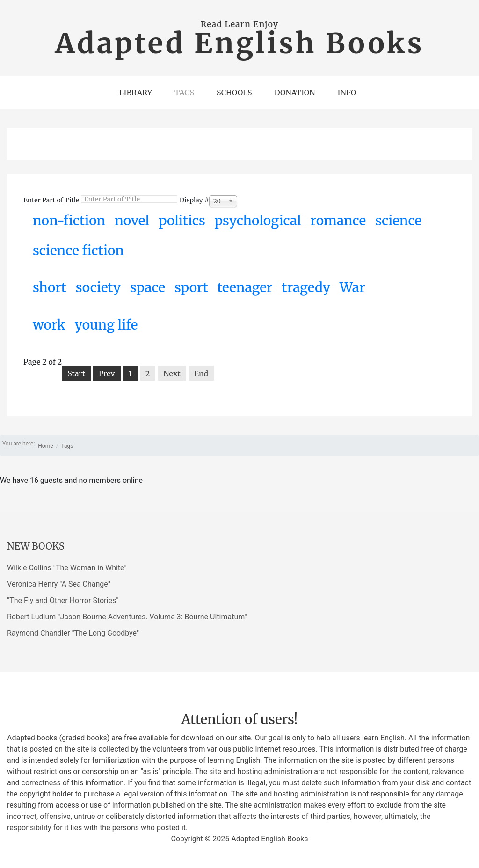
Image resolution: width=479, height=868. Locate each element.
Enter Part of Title (52, 200)
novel (132, 221)
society (98, 287)
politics (182, 221)
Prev (107, 373)
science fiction (78, 251)
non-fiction (69, 221)
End (201, 373)
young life (106, 325)
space (148, 287)
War (352, 287)
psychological (258, 221)
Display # (194, 200)
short (50, 287)
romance (338, 221)
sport (191, 287)
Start (76, 373)
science (398, 221)
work (49, 325)
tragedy (306, 287)
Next (172, 373)
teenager (245, 287)
